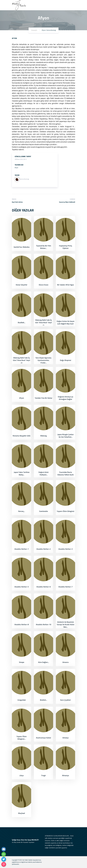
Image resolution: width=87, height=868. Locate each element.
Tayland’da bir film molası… (43, 247)
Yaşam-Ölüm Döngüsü (66, 511)
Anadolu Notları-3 (66, 549)
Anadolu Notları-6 (44, 587)
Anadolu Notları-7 (66, 587)
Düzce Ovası (44, 285)
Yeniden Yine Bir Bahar (44, 398)
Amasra (66, 662)
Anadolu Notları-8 (22, 624)
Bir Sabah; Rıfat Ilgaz (66, 285)
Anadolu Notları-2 (44, 549)
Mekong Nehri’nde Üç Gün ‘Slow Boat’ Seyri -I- (44, 322)
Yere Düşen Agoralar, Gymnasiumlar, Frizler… (44, 360)
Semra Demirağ (22, 179)
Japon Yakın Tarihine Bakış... (22, 473)
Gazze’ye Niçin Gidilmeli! (67, 202)
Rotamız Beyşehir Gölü (22, 436)
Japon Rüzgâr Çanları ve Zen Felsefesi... (66, 436)
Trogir (43, 775)
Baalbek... (22, 322)
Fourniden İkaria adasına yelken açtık (66, 473)
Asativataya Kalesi (43, 738)
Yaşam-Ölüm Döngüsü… (22, 738)
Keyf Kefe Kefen (17, 202)
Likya (22, 775)
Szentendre (43, 511)
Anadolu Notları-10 (43, 624)
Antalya (66, 738)
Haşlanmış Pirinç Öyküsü (66, 247)
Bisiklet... (43, 700)
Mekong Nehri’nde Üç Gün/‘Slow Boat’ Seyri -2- (22, 360)
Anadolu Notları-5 (22, 587)
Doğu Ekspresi (66, 360)
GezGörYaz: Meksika (22, 247)
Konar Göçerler (22, 285)
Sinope (22, 662)
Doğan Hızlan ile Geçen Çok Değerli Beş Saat (65, 322)
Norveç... (22, 511)
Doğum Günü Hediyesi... (43, 473)
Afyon (22, 398)
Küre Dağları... (44, 662)
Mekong (43, 436)
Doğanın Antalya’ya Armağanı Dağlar (65, 398)
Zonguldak (22, 700)
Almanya (66, 775)
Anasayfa (34, 30)
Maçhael (22, 813)
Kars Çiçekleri (65, 700)
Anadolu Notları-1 (22, 549)
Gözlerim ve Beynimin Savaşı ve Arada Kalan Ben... (66, 624)
